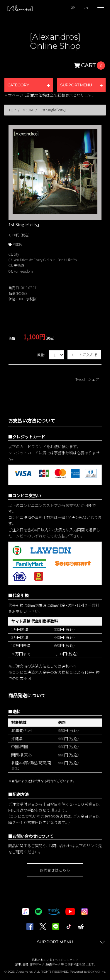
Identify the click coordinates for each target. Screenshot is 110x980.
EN (86, 8)
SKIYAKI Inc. (97, 972)
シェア (93, 379)
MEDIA (17, 244)
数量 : (41, 355)
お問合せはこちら (55, 870)
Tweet (80, 379)
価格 (12, 338)
